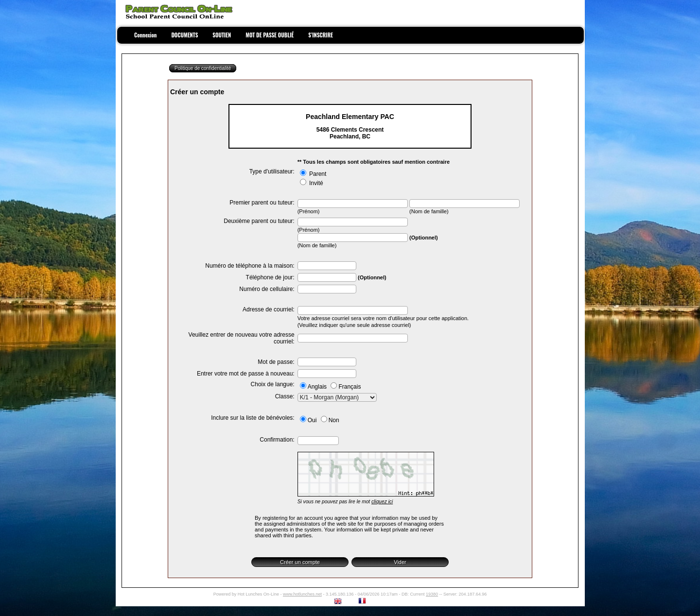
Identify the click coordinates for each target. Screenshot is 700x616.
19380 (432, 594)
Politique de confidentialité (203, 68)
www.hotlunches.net (302, 594)
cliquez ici (382, 502)
